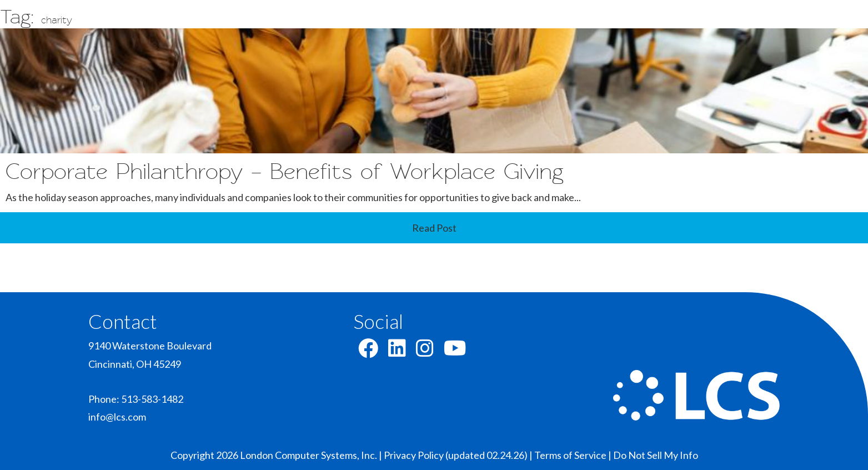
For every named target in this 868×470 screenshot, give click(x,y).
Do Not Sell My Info (656, 455)
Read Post (434, 228)
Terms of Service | (574, 455)
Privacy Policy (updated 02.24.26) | (459, 455)
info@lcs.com (117, 417)
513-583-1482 (152, 399)
